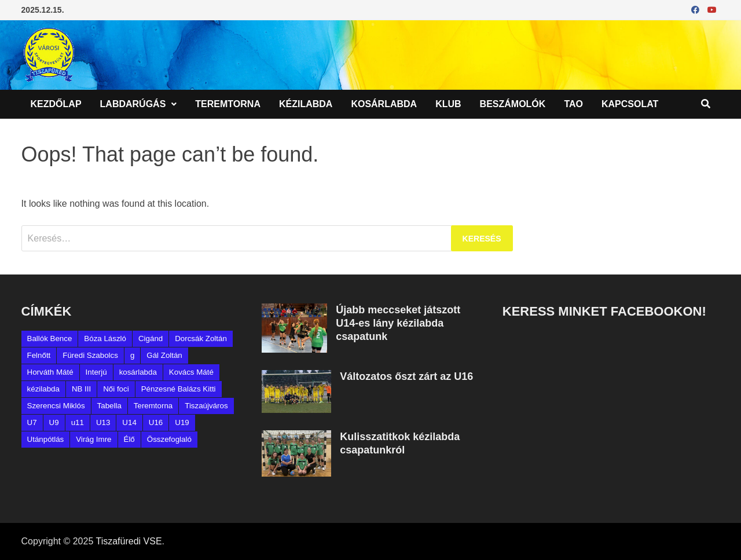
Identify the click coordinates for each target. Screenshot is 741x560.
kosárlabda (138, 372)
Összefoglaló (169, 439)
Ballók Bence (50, 338)
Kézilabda (306, 104)
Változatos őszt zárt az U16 (406, 376)
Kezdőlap (56, 104)
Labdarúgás (133, 104)
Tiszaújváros (206, 406)
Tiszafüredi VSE (129, 541)
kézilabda (43, 389)
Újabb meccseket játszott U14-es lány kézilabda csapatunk (398, 323)
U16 (156, 422)
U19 (182, 422)
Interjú (96, 372)
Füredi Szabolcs (90, 355)
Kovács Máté (191, 372)
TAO (573, 104)
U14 (129, 422)
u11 (78, 422)
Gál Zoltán (164, 355)
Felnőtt (39, 355)
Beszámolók (513, 104)
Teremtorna (228, 104)
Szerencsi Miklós (56, 406)
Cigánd (151, 338)
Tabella (109, 406)
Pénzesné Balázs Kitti (179, 389)
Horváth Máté (50, 372)
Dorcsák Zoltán (201, 338)
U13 (103, 422)
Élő (129, 439)
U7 (32, 422)
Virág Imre (93, 439)
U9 (54, 422)
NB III (81, 389)
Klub (448, 104)
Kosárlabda (384, 104)
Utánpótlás (46, 439)
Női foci (116, 389)
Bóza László (105, 338)
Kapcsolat (630, 104)
